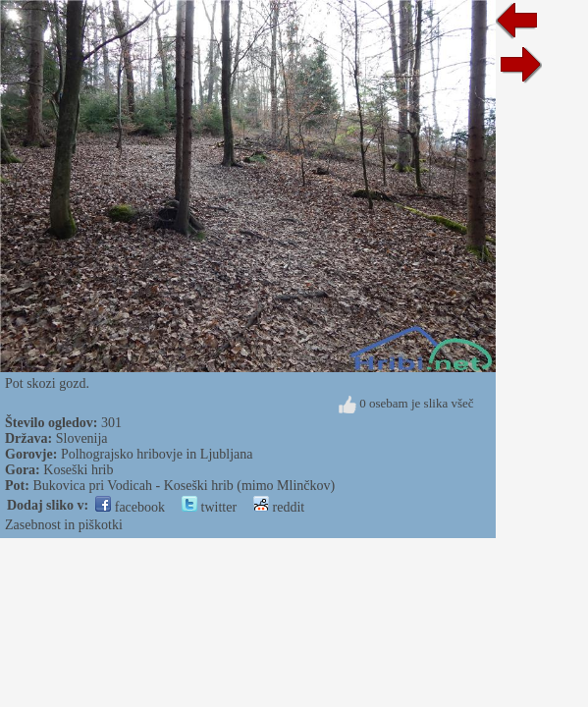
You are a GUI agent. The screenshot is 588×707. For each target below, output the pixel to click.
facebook (130, 507)
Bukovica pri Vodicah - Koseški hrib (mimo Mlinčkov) (184, 486)
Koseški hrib (78, 470)
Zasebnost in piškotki (64, 525)
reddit (279, 507)
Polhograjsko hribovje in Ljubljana (157, 454)
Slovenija (82, 438)
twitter (209, 507)
